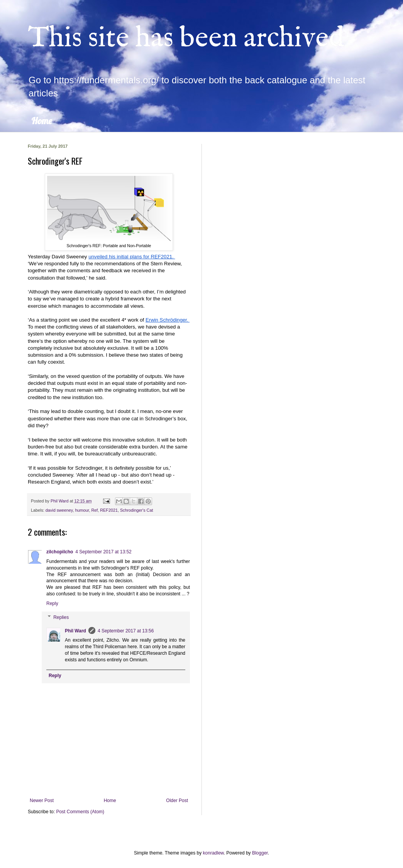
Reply (52, 603)
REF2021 (109, 510)
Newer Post (42, 801)
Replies (61, 617)
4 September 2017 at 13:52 (103, 552)
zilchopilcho (60, 552)
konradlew (213, 853)
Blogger (260, 853)
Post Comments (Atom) (80, 812)
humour (82, 510)
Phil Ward (75, 631)
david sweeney (59, 510)
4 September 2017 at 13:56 (126, 631)
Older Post (177, 801)
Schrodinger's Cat (136, 510)
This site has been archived (186, 38)
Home (42, 121)
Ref (94, 510)
